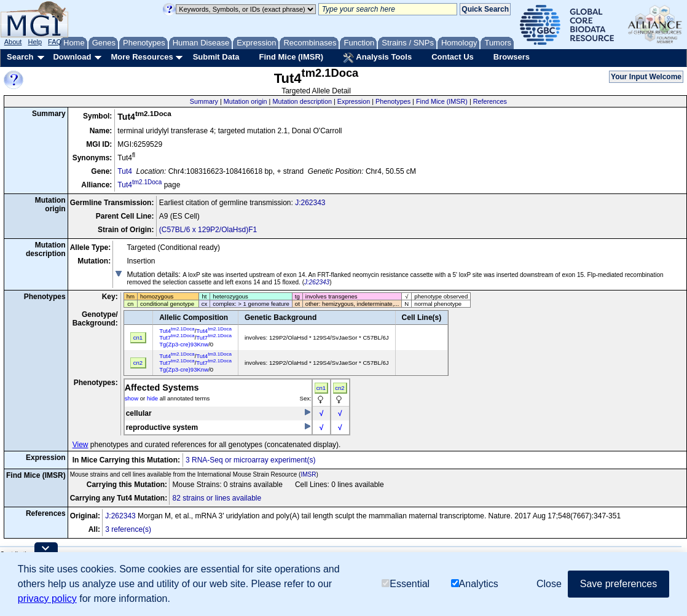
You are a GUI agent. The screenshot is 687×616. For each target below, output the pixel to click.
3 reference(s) (128, 529)
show (132, 398)
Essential (406, 584)
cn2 (340, 388)
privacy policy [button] (47, 598)
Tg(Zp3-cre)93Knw (184, 344)
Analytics (475, 584)
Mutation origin (245, 101)
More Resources (142, 57)
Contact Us (453, 57)
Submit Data (216, 57)
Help (35, 42)
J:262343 (310, 203)
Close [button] (549, 584)
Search (20, 57)
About (13, 42)
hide (152, 398)
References (490, 101)
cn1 (321, 388)
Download (72, 57)
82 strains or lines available (217, 498)
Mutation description (302, 101)
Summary (204, 101)
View (80, 445)
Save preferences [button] (618, 584)
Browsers (512, 57)
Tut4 (125, 171)
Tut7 (177, 337)
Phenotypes (393, 101)
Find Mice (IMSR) (291, 57)
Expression (354, 101)
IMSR (308, 474)
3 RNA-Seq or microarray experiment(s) (250, 460)
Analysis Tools (377, 58)
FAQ (55, 42)
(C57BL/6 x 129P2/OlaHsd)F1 (208, 230)
